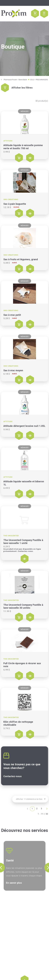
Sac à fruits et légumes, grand (21, 259)
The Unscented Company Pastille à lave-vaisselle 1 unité (23, 542)
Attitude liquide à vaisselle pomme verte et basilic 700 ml (23, 147)
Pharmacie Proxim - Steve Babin (15, 80)
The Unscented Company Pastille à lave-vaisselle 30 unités (23, 606)
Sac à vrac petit (12, 315)
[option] (25, 866)
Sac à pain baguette (15, 204)
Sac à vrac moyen (13, 370)
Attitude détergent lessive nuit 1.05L (24, 426)
